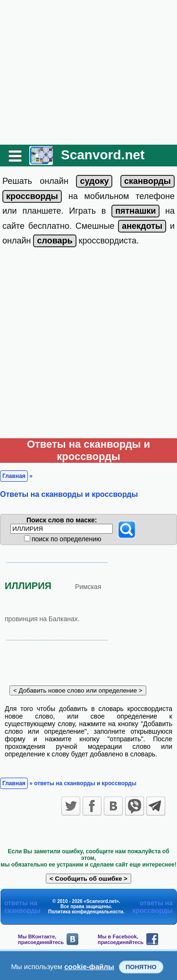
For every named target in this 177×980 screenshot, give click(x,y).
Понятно (141, 967)
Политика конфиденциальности (86, 912)
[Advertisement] (88, 72)
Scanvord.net (103, 155)
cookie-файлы (89, 967)
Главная (14, 476)
